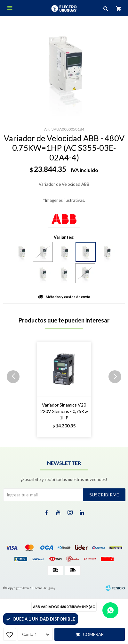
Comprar (93, 634)
